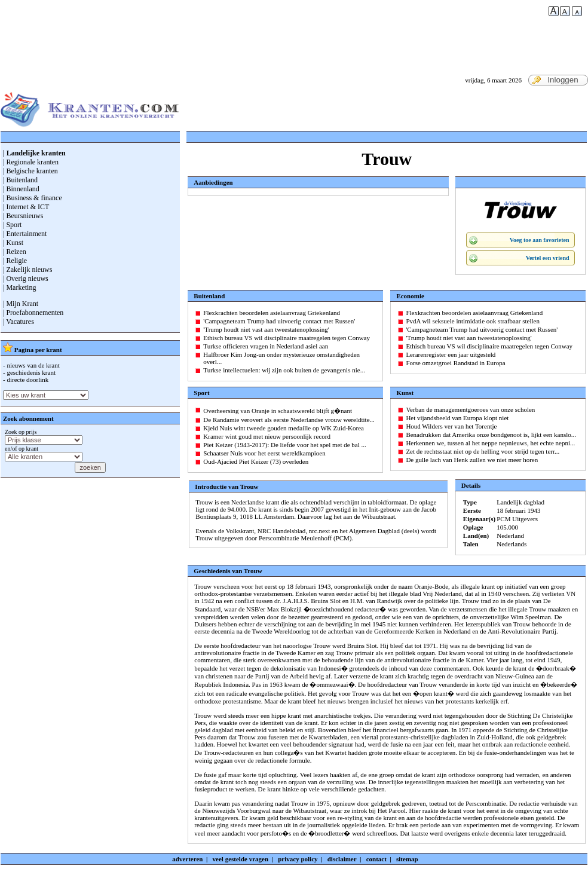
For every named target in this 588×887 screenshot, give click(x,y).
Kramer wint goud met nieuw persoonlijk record (267, 436)
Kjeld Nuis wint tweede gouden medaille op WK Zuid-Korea (284, 428)
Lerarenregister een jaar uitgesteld (451, 354)
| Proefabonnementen (33, 313)
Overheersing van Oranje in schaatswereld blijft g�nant (278, 411)
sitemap (407, 859)
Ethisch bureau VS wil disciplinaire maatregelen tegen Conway (287, 338)
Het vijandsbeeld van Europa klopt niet (457, 418)
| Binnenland (21, 189)
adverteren (187, 859)
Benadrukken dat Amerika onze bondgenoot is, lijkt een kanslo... (491, 435)
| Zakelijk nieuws (27, 270)
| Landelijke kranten (34, 153)
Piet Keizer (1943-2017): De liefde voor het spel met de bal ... (284, 445)
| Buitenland (20, 180)
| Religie (15, 261)
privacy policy (298, 859)
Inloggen (555, 80)
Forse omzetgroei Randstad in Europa (455, 363)
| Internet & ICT (26, 207)
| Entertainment (25, 234)
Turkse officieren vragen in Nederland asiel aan (266, 346)
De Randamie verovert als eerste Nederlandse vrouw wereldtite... (289, 420)
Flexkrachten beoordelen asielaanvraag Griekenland (272, 313)
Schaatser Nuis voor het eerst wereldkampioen (264, 453)
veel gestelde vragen (241, 859)
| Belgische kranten (30, 171)
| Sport (12, 225)
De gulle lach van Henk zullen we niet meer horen (472, 460)
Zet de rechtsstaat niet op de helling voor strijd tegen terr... (483, 451)
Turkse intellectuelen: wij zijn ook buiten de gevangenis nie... (284, 370)
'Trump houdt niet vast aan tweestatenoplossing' (266, 329)
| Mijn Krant (21, 304)
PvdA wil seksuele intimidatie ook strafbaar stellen (473, 321)
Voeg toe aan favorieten (540, 240)
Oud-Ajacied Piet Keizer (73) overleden (256, 461)
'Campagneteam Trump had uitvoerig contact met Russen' (279, 321)
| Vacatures (19, 322)
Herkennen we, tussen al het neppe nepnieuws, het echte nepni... (490, 443)
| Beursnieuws (23, 216)
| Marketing (19, 287)
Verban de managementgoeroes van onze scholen (470, 409)
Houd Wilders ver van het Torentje (451, 426)
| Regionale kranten (31, 162)
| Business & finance (33, 198)
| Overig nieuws (26, 279)
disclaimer (342, 859)
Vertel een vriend (548, 258)
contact (376, 859)
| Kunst (13, 243)
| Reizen (15, 252)
